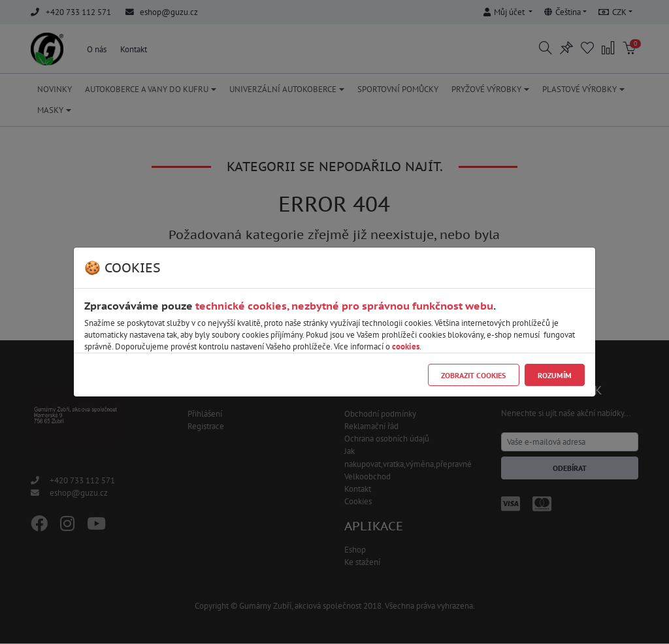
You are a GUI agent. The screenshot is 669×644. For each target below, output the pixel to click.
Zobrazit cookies (473, 375)
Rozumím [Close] (555, 375)
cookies (406, 346)
